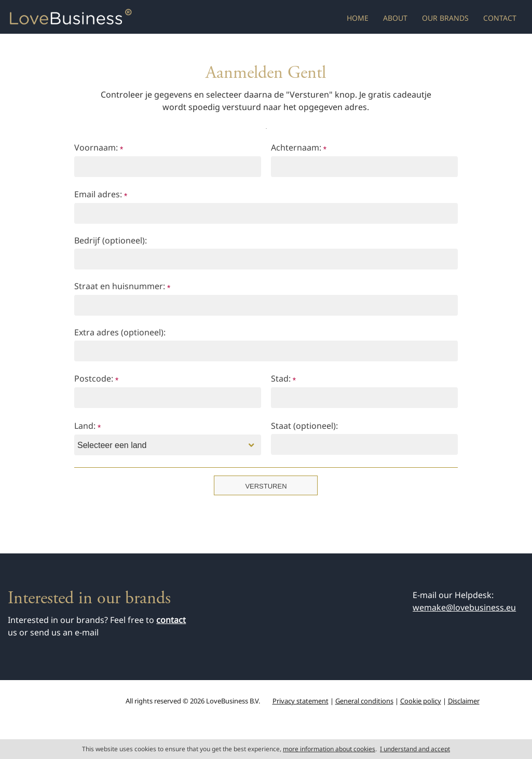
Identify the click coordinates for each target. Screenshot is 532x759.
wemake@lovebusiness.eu (464, 607)
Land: (87, 426)
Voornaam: (99, 148)
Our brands (445, 18)
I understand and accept (415, 749)
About (395, 18)
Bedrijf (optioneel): (111, 240)
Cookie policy (421, 701)
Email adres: (101, 195)
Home (358, 18)
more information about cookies (329, 749)
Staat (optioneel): (304, 426)
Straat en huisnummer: (122, 287)
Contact (500, 18)
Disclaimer (464, 701)
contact (171, 620)
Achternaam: (299, 148)
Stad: (283, 379)
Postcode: (96, 379)
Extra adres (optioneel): (120, 332)
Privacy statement (301, 701)
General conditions (364, 701)
